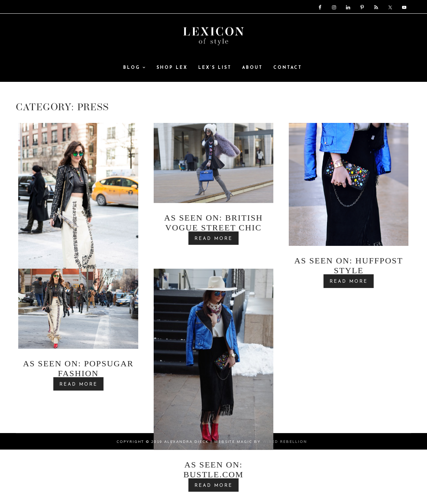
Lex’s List (215, 73)
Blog (135, 73)
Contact (288, 73)
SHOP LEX (172, 73)
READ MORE (213, 251)
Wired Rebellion (285, 454)
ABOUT (252, 73)
